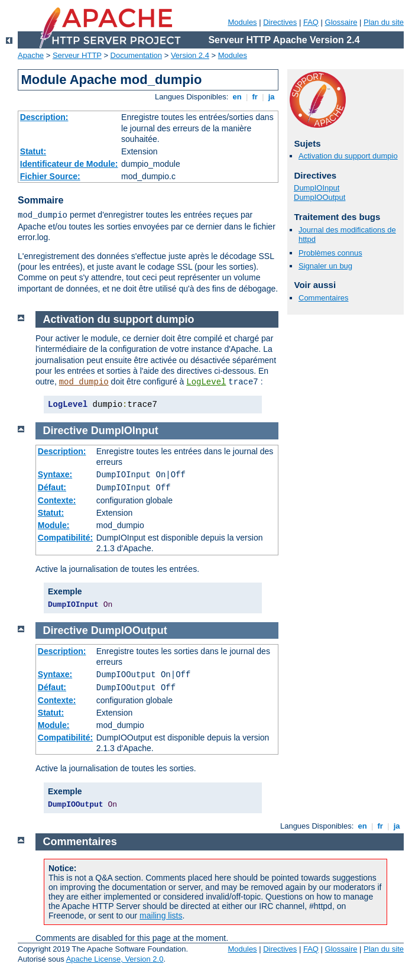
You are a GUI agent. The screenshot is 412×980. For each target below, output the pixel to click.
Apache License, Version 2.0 (115, 959)
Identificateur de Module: (69, 164)
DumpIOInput (317, 188)
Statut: (33, 151)
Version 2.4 (190, 55)
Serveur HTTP (77, 55)
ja (271, 97)
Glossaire (341, 22)
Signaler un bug (325, 266)
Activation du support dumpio (348, 156)
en (237, 97)
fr (255, 97)
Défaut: (52, 487)
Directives (280, 22)
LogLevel (206, 382)
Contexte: (57, 500)
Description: (44, 117)
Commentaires (324, 298)
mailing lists (161, 916)
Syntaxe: (55, 474)
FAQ (311, 22)
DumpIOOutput (319, 197)
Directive (66, 431)
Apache (31, 55)
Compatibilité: (65, 538)
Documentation (136, 55)
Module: (54, 525)
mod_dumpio (84, 382)
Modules (242, 22)
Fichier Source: (50, 176)
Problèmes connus (330, 253)
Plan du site (384, 22)
